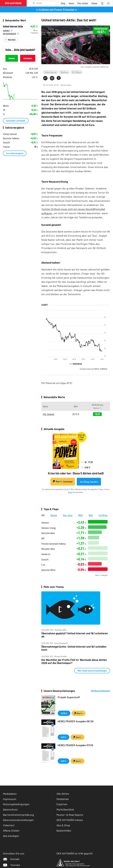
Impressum (10, 799)
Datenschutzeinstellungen (18, 820)
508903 (8, 30)
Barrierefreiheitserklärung (18, 815)
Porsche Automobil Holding (53, 544)
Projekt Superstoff (69, 697)
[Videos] (94, 3)
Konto (70, 492)
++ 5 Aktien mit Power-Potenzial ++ (57, 9)
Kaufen (12, 58)
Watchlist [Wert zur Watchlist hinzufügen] (12, 40)
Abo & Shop (63, 825)
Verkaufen (28, 58)
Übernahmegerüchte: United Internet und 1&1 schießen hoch (74, 648)
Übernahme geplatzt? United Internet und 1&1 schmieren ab (75, 635)
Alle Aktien (63, 794)
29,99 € (64, 713)
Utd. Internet (49, 414)
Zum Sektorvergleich (15, 153)
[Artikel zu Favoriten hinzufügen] (59, 78)
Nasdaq (54, 515)
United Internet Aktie (13, 26)
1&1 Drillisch (77, 72)
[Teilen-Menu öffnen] (45, 78)
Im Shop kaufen (89, 482)
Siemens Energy (49, 528)
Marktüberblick (65, 809)
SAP (43, 538)
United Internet (51, 72)
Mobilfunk (64, 72)
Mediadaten (10, 794)
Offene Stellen (11, 831)
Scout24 (45, 559)
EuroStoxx (103, 515)
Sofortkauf (63, 482)
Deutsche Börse (48, 570)
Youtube (11, 865)
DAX (43, 515)
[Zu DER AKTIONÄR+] (83, 3)
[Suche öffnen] (34, 3)
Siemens (45, 523)
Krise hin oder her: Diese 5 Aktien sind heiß (76, 473)
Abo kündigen (11, 836)
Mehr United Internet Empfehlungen (92, 671)
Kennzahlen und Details (16, 121)
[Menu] (109, 3)
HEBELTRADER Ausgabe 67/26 (75, 745)
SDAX (91, 515)
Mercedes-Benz (48, 549)
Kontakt (11, 859)
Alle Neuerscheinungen (101, 691)
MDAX (80, 515)
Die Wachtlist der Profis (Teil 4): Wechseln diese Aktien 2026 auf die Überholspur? (74, 661)
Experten (62, 804)
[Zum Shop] (63, 3)
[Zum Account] (71, 3)
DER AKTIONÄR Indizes (70, 820)
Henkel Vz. (46, 554)
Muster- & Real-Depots (70, 815)
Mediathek (63, 799)
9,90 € (63, 737)
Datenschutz (10, 809)
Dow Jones (68, 515)
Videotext (9, 825)
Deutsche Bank (48, 533)
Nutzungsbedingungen (16, 804)
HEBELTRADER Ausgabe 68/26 (76, 721)
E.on (43, 565)
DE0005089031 (11, 34)
